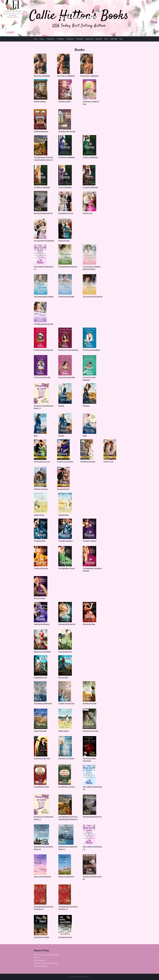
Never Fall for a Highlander (89, 76)
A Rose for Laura (64, 241)
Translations (60, 39)
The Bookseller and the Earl (68, 267)
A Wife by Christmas (41, 489)
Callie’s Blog (114, 39)
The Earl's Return (40, 598)
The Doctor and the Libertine (93, 296)
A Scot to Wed (63, 677)
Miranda (61, 436)
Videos (49, 44)
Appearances (89, 39)
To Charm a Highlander (90, 187)
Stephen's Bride (63, 515)
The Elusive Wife (40, 541)
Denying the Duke (89, 624)
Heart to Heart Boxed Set (42, 876)
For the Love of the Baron (91, 350)
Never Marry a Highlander (66, 76)
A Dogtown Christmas (88, 461)
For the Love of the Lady (42, 377)
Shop (121, 39)
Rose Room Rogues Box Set (43, 213)
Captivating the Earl (65, 652)
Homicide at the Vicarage (67, 131)
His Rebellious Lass (40, 677)
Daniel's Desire (39, 515)
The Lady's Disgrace (90, 541)
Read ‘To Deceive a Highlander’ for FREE (46, 955)
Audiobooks (51, 39)
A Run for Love (109, 461)
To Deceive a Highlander (67, 157)
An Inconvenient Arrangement (44, 241)
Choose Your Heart (40, 731)
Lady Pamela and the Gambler (44, 296)
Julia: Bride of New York (42, 758)
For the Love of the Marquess (68, 350)
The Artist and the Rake (66, 296)
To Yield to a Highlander (42, 187)
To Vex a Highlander (65, 187)
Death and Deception (41, 131)
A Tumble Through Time (66, 703)
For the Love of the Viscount (43, 350)
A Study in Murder (40, 101)
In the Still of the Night (42, 937)
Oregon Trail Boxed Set (66, 876)
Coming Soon (70, 39)
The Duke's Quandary (66, 541)
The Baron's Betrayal (41, 568)
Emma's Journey (64, 731)
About (106, 39)
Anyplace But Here (63, 489)
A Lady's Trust (88, 213)
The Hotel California (65, 937)
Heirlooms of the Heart (91, 731)
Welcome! (37, 957)
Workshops (80, 39)
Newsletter (99, 39)
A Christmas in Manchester (43, 703)
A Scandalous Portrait (66, 213)
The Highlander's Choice (67, 568)
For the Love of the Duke (67, 377)
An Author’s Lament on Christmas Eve (46, 963)
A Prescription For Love (42, 461)
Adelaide (61, 406)
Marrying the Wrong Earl (67, 624)
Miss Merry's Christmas (66, 758)
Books (42, 39)
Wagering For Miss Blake (42, 652)
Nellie (85, 436)
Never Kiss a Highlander (42, 76)
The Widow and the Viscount (44, 324)
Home (36, 39)
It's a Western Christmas (67, 787)
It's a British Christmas (41, 787)
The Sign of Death (64, 101)
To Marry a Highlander (90, 157)
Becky (36, 436)
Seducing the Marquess (42, 624)
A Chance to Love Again (65, 461)
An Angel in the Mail (89, 703)
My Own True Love (40, 960)
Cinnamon (86, 406)
